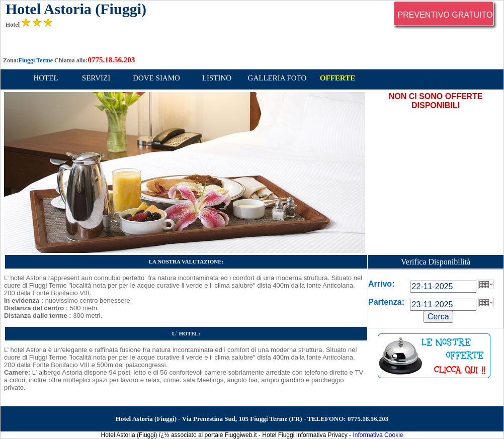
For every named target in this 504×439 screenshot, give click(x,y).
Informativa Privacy (322, 435)
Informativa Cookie (378, 435)
